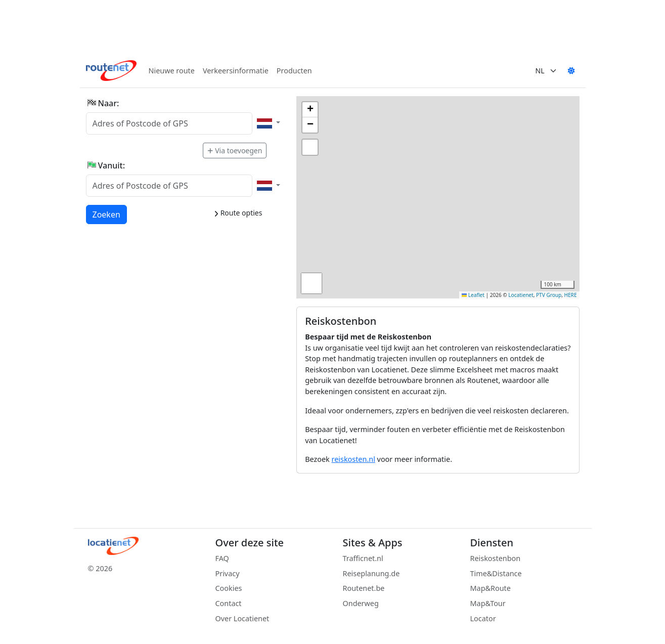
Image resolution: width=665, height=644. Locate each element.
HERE (571, 295)
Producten (294, 71)
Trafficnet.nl (363, 558)
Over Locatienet (242, 618)
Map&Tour (488, 603)
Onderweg (361, 603)
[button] (310, 110)
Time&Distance (496, 573)
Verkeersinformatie (236, 71)
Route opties (238, 213)
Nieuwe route (172, 71)
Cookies (229, 588)
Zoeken (107, 214)
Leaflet (473, 295)
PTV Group (549, 295)
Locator (483, 618)
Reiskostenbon (496, 558)
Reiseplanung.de (371, 573)
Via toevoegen (235, 151)
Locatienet (521, 295)
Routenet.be (364, 588)
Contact (229, 603)
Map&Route (491, 588)
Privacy (228, 573)
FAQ (222, 558)
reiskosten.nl (353, 459)
